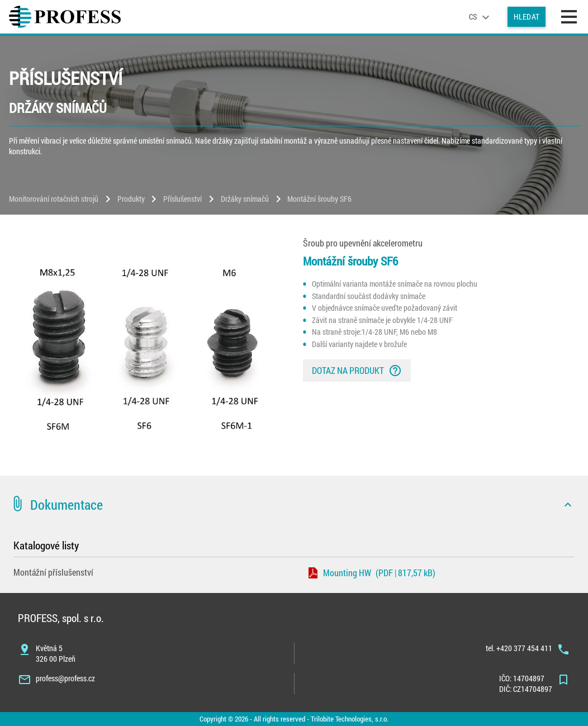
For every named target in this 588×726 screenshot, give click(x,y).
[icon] (568, 505)
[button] (294, 505)
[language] (481, 17)
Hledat (527, 16)
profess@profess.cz (65, 678)
